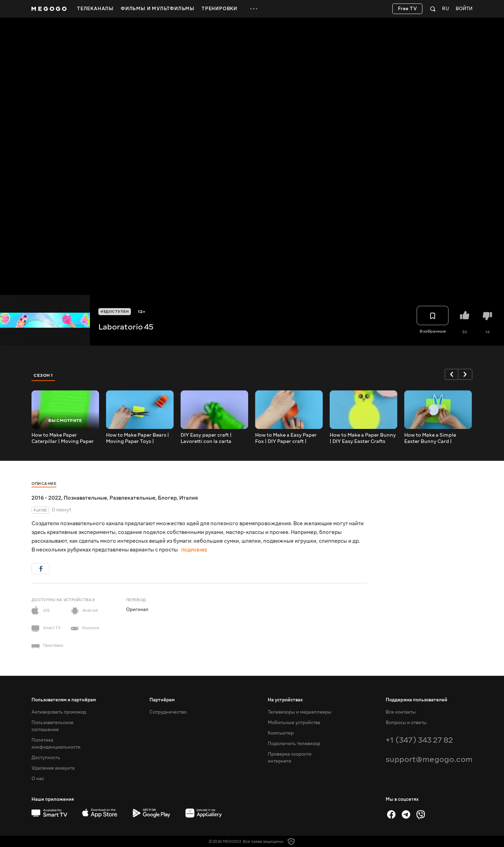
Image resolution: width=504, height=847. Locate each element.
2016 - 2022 (46, 498)
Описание (44, 484)
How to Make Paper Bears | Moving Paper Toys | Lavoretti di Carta (138, 438)
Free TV (408, 9)
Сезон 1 (43, 375)
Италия (188, 498)
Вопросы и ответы (406, 723)
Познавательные (85, 498)
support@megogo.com (429, 759)
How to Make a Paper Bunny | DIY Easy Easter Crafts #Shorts (363, 438)
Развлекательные (132, 498)
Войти (464, 9)
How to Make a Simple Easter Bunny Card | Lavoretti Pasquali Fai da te (436, 438)
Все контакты (401, 712)
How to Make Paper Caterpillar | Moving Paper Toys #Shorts (63, 438)
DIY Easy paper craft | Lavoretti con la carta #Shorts (206, 438)
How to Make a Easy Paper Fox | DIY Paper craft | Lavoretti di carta (286, 438)
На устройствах (285, 700)
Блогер (167, 498)
